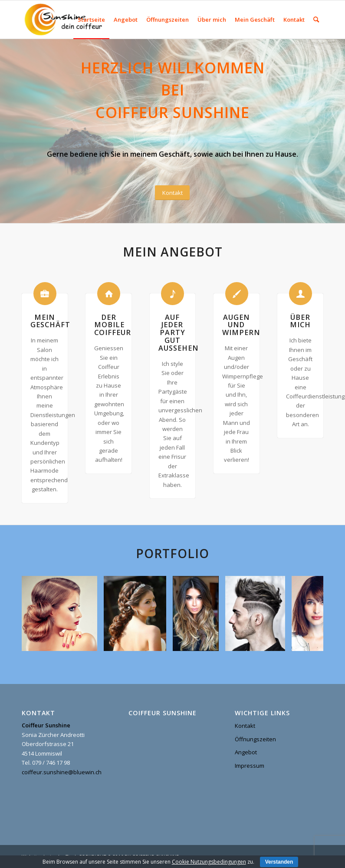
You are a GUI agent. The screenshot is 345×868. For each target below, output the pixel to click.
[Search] (316, 20)
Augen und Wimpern (241, 325)
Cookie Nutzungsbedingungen (209, 862)
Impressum (250, 766)
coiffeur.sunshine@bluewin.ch (62, 772)
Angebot (246, 752)
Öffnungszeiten (255, 739)
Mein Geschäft (50, 321)
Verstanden (279, 862)
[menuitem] (91, 20)
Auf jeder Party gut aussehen (178, 333)
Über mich (300, 321)
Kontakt (245, 726)
